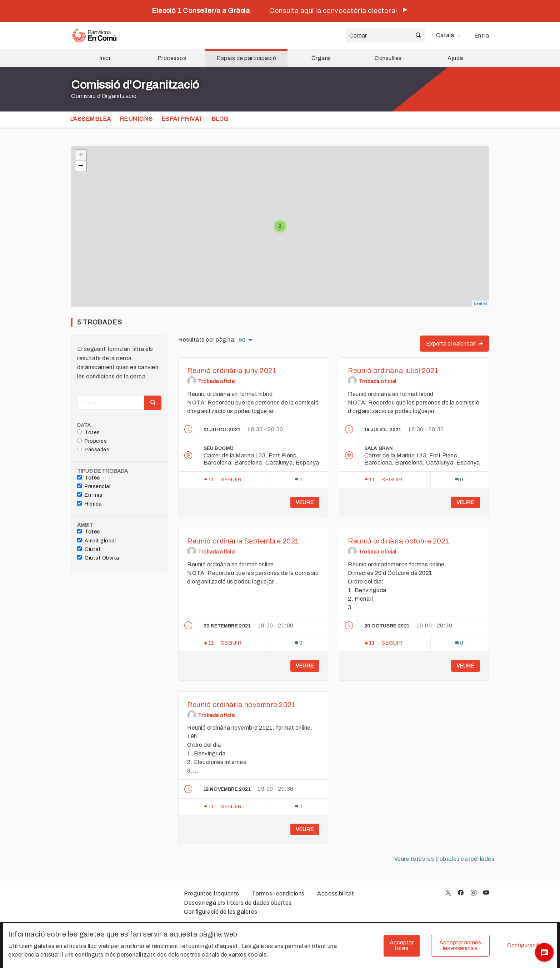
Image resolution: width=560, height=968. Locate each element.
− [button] (81, 166)
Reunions (136, 119)
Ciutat (89, 549)
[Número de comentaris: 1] (299, 480)
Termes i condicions (278, 893)
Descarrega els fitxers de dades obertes (238, 903)
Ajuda (455, 58)
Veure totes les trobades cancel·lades (444, 859)
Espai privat (182, 119)
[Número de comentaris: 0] (459, 480)
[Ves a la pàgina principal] (94, 36)
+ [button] (81, 155)
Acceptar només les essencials (460, 945)
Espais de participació (246, 58)
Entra (482, 36)
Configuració (524, 945)
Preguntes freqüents (212, 893)
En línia (90, 495)
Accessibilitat (336, 893)
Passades (93, 450)
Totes (89, 432)
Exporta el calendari (454, 344)
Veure (305, 502)
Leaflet (481, 303)
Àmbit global (96, 541)
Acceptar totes (402, 945)
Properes (92, 441)
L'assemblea (91, 119)
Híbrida (89, 504)
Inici (105, 58)
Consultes (388, 58)
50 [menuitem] (242, 340)
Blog (220, 119)
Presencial (94, 486)
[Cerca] (111, 403)
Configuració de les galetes (221, 912)
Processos (172, 58)
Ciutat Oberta (98, 558)
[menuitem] (449, 35)
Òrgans (321, 58)
